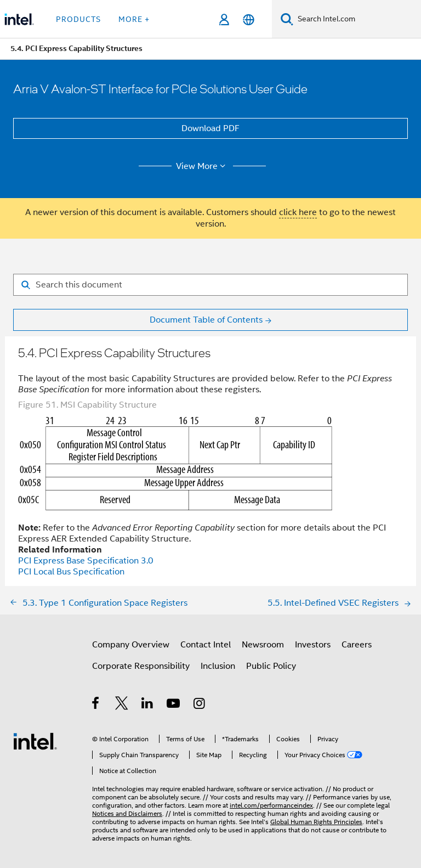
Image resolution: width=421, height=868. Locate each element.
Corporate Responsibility (141, 666)
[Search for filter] (210, 285)
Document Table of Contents (206, 320)
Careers (357, 645)
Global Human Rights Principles (316, 822)
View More (203, 166)
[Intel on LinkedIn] (148, 705)
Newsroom (263, 645)
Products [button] (78, 19)
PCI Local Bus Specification (71, 572)
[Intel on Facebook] (96, 705)
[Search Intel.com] (357, 19)
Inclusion (218, 666)
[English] (249, 19)
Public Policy (271, 666)
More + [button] (134, 19)
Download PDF (210, 128)
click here (298, 212)
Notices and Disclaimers (127, 813)
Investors (313, 645)
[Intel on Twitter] (122, 705)
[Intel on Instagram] (200, 705)
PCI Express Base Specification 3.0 (86, 561)
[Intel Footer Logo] (35, 741)
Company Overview (131, 645)
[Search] (287, 19)
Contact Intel (206, 645)
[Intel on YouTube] (174, 705)
